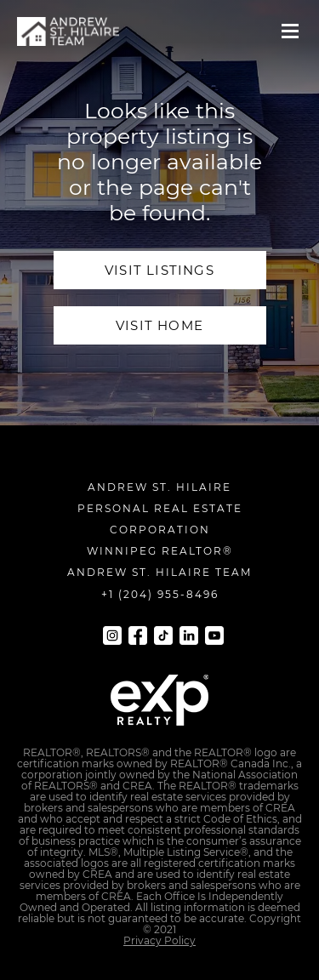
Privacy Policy (159, 940)
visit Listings (159, 270)
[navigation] (68, 31)
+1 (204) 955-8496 (160, 594)
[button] (290, 31)
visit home (159, 325)
